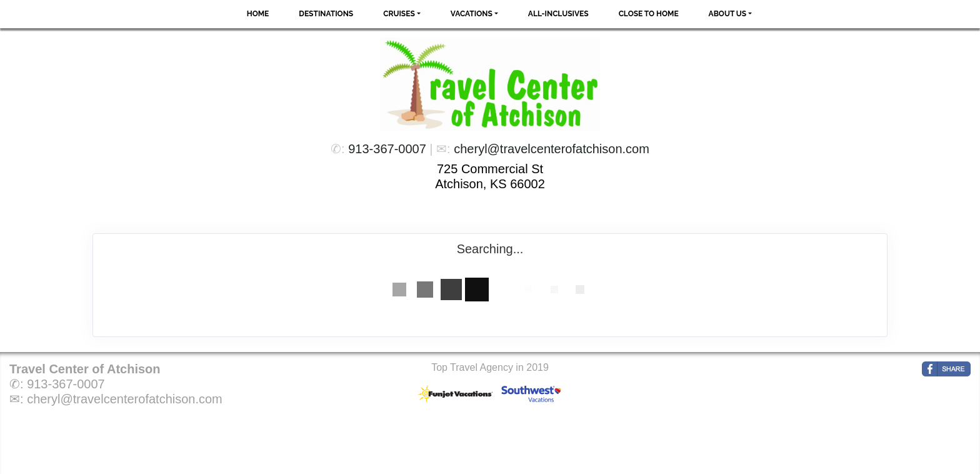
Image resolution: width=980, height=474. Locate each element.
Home (258, 14)
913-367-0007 (387, 149)
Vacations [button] (472, 14)
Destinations (326, 14)
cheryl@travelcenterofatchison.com (552, 149)
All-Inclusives (558, 14)
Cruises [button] (399, 14)
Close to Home (649, 14)
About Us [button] (728, 14)
